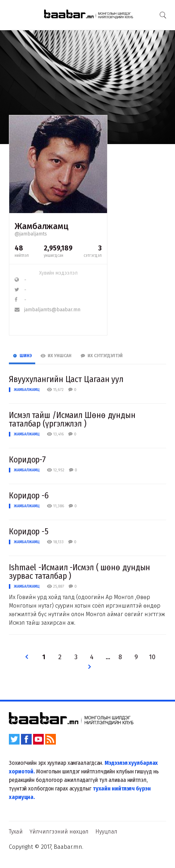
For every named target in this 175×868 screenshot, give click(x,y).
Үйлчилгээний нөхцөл (59, 832)
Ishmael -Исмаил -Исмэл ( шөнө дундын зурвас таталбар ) (79, 572)
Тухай (16, 832)
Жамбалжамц (27, 390)
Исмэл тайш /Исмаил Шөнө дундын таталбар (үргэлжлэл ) (72, 419)
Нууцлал (106, 832)
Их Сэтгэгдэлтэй (102, 356)
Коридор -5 (29, 531)
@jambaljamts (31, 234)
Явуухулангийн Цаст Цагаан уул (66, 379)
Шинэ (22, 356)
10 (152, 657)
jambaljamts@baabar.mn (47, 310)
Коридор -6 (29, 496)
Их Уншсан (56, 356)
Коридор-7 (27, 460)
